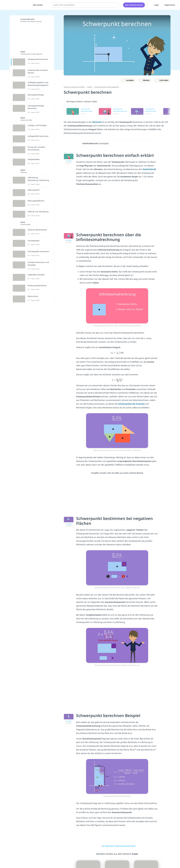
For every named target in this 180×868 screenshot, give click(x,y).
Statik (90, 87)
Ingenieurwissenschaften (74, 87)
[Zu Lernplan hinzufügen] (128, 80)
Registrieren (170, 5)
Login (155, 5)
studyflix (16, 5)
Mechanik (97, 122)
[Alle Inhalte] (37, 5)
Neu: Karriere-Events (134, 5)
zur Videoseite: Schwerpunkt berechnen (117, 846)
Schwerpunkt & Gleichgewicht (106, 87)
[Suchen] (115, 5)
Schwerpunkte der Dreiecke (132, 404)
